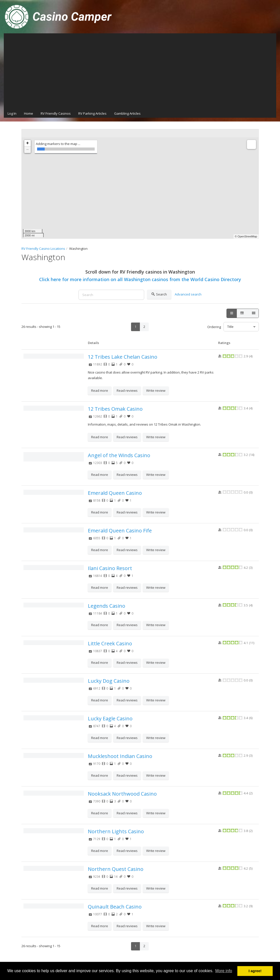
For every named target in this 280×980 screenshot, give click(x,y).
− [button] (28, 150)
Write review (156, 390)
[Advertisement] (140, 71)
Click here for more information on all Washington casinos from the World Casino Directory (140, 279)
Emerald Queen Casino (115, 493)
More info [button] (224, 971)
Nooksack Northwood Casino (122, 794)
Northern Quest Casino (116, 869)
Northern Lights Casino (116, 831)
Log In (12, 113)
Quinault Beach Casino (115, 907)
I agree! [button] (255, 971)
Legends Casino (107, 606)
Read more (100, 390)
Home (29, 113)
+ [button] (28, 143)
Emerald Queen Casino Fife (120, 531)
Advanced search (188, 294)
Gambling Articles (127, 113)
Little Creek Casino (110, 643)
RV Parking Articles (92, 113)
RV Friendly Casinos (56, 113)
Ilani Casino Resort (110, 568)
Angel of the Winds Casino (119, 455)
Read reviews (127, 390)
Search (159, 295)
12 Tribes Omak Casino (115, 409)
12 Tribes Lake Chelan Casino (123, 357)
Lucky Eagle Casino (110, 718)
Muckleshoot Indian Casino (120, 756)
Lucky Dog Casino (109, 681)
